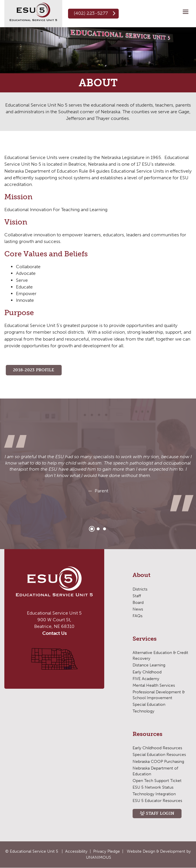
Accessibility (76, 851)
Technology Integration (154, 794)
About (142, 575)
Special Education (149, 705)
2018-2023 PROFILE (34, 370)
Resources (148, 734)
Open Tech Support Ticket (157, 781)
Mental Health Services (154, 685)
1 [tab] (92, 529)
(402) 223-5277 (91, 13)
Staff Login (160, 813)
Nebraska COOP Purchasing (158, 762)
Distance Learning (149, 665)
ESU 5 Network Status (153, 787)
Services (145, 639)
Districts (140, 589)
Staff (137, 596)
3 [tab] (105, 529)
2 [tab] (98, 529)
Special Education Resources (159, 755)
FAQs (138, 616)
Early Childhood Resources (157, 748)
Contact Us (54, 633)
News (138, 609)
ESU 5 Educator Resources (157, 801)
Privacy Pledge (107, 851)
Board (138, 603)
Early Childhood (147, 672)
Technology (143, 711)
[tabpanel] (98, 474)
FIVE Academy (146, 679)
